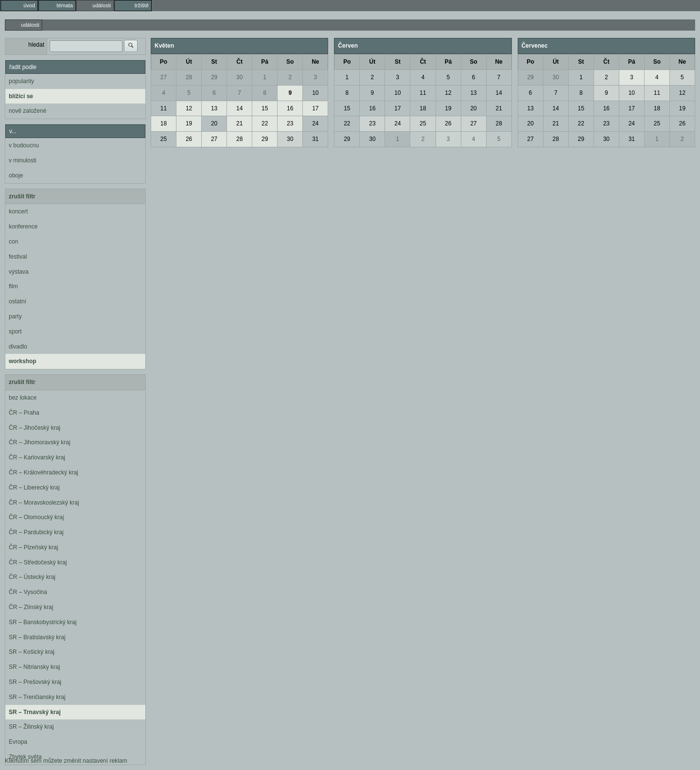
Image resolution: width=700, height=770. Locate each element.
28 (189, 77)
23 (290, 123)
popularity (21, 81)
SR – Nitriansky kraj (34, 667)
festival (18, 257)
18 (164, 123)
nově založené (27, 111)
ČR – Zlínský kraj (31, 607)
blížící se (21, 96)
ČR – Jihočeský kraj (35, 428)
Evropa (18, 742)
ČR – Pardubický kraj (36, 532)
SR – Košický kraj (32, 652)
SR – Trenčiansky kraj (37, 697)
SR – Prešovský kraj (35, 682)
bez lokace (23, 398)
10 (315, 93)
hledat (36, 45)
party (15, 316)
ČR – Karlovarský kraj (37, 457)
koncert (18, 211)
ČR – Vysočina (28, 592)
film (13, 286)
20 (214, 123)
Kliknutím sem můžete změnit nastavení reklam (66, 761)
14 (239, 108)
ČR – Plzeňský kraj (33, 547)
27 (164, 77)
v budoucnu (24, 145)
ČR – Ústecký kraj (32, 577)
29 (214, 77)
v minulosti (23, 160)
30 (239, 77)
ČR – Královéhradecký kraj (44, 472)
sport (15, 332)
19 (189, 123)
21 (239, 123)
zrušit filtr (22, 196)
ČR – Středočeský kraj (38, 562)
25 (164, 139)
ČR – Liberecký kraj (34, 488)
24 (315, 123)
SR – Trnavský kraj (35, 712)
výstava (19, 272)
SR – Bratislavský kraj (37, 637)
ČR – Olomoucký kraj (36, 517)
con (13, 242)
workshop (23, 361)
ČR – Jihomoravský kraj (40, 442)
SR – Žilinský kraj (31, 727)
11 (164, 108)
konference (23, 227)
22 (265, 123)
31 (315, 139)
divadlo (18, 347)
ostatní (17, 301)
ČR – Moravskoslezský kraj (44, 503)
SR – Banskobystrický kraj (43, 622)
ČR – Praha (24, 413)
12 (189, 108)
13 (214, 108)
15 (265, 108)
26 (189, 139)
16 (290, 108)
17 (315, 108)
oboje (16, 175)
